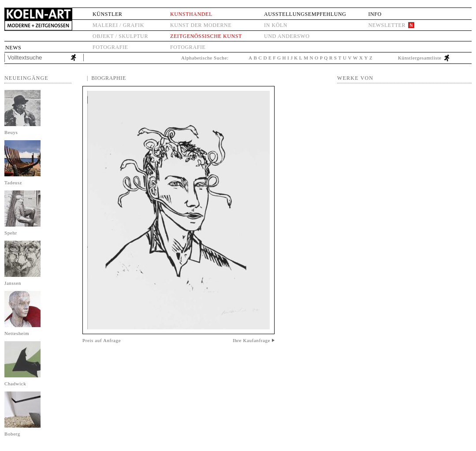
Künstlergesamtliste (420, 58)
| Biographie (106, 78)
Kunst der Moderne (201, 25)
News (13, 48)
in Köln (276, 25)
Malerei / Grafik (118, 25)
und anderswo (287, 36)
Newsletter (387, 25)
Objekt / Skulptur (120, 36)
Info (375, 14)
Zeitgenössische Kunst (206, 36)
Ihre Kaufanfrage (251, 340)
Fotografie (110, 47)
